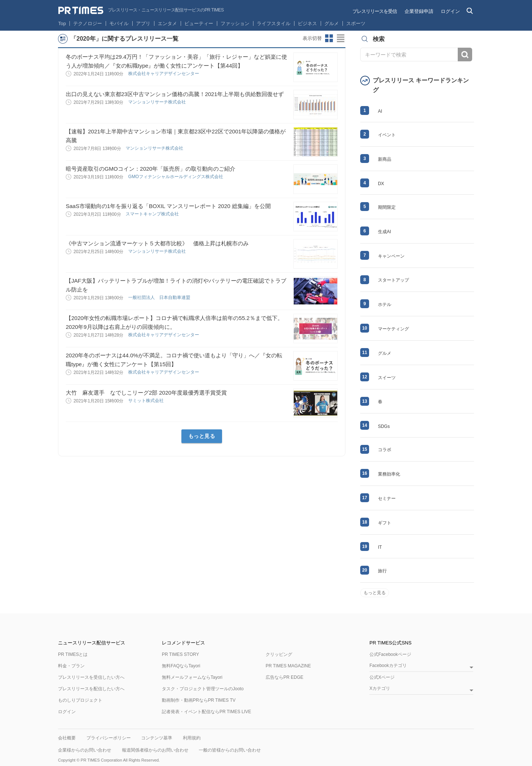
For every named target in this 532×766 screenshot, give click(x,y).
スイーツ (387, 378)
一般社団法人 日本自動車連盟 (160, 297)
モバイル (119, 23)
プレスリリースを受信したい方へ (91, 677)
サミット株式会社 (146, 401)
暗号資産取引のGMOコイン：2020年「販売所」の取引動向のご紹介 (151, 169)
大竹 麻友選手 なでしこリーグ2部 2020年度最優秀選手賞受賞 (149, 393)
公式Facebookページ (390, 654)
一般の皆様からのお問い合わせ (230, 750)
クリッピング (279, 654)
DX (381, 184)
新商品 (385, 159)
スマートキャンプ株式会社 (153, 214)
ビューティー (199, 23)
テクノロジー (88, 23)
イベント (387, 135)
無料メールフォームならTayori (192, 677)
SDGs (384, 426)
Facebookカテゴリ (388, 666)
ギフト (385, 523)
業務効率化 (389, 474)
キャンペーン (391, 256)
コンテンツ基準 (157, 738)
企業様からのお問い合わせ (85, 750)
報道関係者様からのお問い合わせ (155, 750)
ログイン (450, 11)
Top (62, 23)
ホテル (385, 304)
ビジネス (307, 23)
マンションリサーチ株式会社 (158, 102)
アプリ (143, 23)
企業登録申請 (419, 11)
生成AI (384, 232)
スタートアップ (393, 280)
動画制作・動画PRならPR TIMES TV (199, 700)
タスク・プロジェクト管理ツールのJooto (203, 689)
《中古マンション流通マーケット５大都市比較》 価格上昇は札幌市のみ (157, 243)
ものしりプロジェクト (80, 700)
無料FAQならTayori (181, 666)
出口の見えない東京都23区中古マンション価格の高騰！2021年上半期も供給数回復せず (175, 94)
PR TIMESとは (73, 654)
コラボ (385, 450)
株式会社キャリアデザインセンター (164, 74)
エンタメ (167, 23)
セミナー (387, 498)
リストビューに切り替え (341, 38)
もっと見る (202, 436)
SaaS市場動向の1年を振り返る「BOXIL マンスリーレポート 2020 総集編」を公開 (168, 206)
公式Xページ (382, 677)
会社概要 (67, 738)
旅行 (382, 571)
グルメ (332, 23)
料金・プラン (71, 666)
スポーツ (356, 23)
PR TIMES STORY (180, 654)
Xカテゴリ (380, 689)
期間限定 (387, 207)
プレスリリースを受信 (375, 11)
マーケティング (393, 329)
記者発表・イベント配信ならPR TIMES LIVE (207, 712)
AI (380, 111)
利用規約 (192, 738)
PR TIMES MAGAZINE (288, 666)
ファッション (235, 23)
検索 (465, 55)
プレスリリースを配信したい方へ (91, 689)
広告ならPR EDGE (284, 677)
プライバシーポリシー (109, 738)
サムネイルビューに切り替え (329, 38)
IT (380, 547)
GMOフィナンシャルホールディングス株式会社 (176, 177)
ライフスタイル (274, 23)
